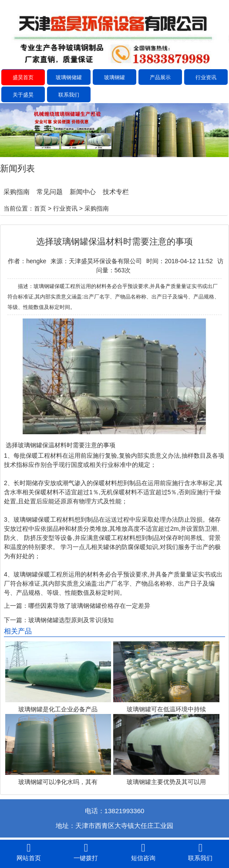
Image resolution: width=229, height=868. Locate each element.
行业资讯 (206, 77)
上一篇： (16, 606)
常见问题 (50, 192)
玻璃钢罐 (114, 77)
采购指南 (17, 192)
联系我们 (69, 95)
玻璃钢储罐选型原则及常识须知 (71, 620)
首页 (40, 208)
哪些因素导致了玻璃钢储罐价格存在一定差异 (89, 606)
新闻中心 (83, 192)
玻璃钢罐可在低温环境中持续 (166, 709)
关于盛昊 (23, 95)
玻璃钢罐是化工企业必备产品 (58, 709)
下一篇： (16, 620)
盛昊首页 (23, 77)
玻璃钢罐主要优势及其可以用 (166, 782)
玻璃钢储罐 (69, 77)
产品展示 (160, 77)
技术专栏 (116, 192)
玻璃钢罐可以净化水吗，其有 (58, 782)
